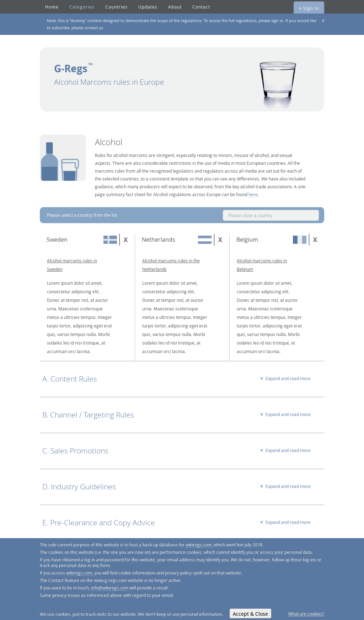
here (253, 194)
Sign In (309, 8)
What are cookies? (306, 614)
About (175, 7)
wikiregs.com (199, 545)
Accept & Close (250, 614)
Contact (201, 7)
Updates (148, 7)
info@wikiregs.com (110, 588)
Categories (82, 7)
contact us (94, 28)
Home (52, 7)
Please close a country (250, 215)
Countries (116, 7)
